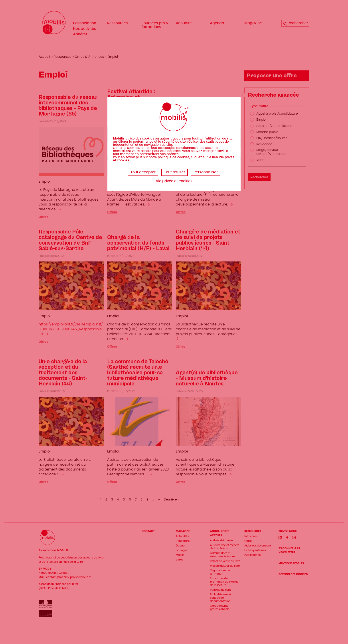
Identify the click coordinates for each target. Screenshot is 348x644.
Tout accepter (143, 172)
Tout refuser (175, 172)
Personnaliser (206, 172)
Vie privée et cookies (174, 181)
